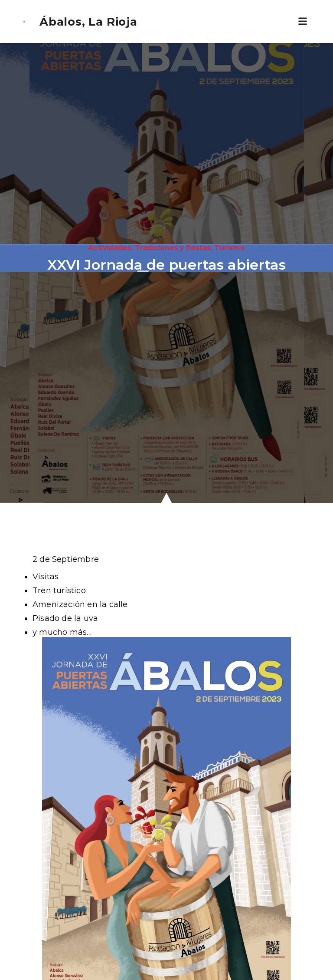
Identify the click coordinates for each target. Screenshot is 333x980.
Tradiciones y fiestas (173, 248)
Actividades (110, 248)
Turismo (229, 248)
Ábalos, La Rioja (88, 22)
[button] (303, 21)
